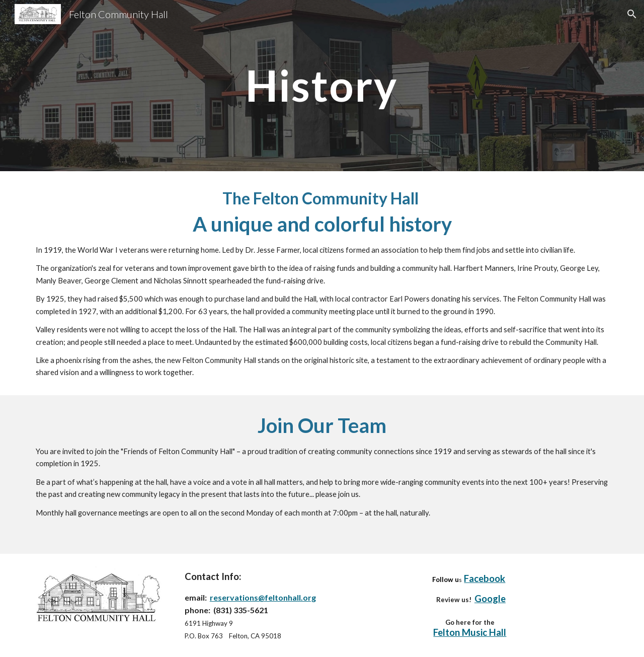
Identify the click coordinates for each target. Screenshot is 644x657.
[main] (322, 85)
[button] (632, 14)
